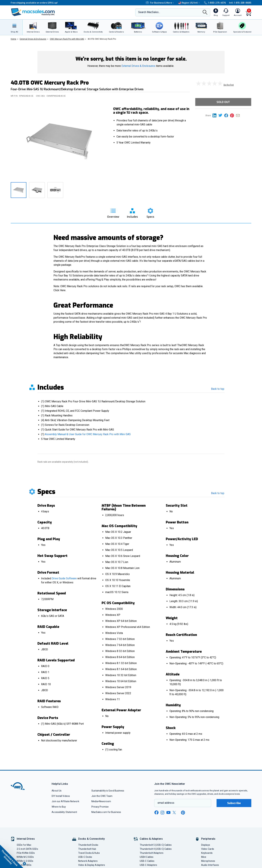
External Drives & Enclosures (138, 66)
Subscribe (234, 803)
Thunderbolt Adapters (152, 853)
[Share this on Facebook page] (227, 115)
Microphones (208, 861)
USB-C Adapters (148, 865)
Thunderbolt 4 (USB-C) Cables (156, 849)
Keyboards (207, 853)
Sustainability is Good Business (108, 791)
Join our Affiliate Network (65, 801)
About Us (57, 791)
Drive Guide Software (64, 578)
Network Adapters (88, 861)
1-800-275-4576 (215, 3)
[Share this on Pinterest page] (233, 115)
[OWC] (33, 12)
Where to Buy (59, 807)
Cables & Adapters (151, 839)
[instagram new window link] (162, 813)
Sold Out (223, 102)
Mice (204, 857)
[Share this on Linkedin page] (215, 115)
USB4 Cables (147, 857)
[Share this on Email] (239, 115)
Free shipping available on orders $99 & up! (34, 3)
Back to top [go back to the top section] (218, 389)
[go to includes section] (132, 212)
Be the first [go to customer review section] (229, 85)
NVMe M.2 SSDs (25, 857)
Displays (206, 845)
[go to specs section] (150, 212)
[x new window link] (175, 812)
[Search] (205, 13)
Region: (189, 3)
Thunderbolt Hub (87, 849)
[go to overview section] (113, 212)
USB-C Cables (147, 861)
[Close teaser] (24, 864)
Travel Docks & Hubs (89, 853)
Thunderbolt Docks (88, 845)
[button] (12, 856)
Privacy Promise (100, 807)
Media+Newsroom (101, 801)
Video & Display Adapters (92, 865)
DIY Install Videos (61, 796)
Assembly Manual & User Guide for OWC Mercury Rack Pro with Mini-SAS (88, 434)
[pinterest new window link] (183, 813)
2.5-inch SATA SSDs (27, 849)
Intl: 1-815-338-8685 (240, 3)
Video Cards (208, 849)
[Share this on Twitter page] (221, 115)
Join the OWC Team (102, 796)
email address (166, 803)
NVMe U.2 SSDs (25, 861)
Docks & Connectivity (91, 839)
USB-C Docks (85, 857)
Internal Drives (26, 839)
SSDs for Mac (24, 845)
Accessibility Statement (64, 812)
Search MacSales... (149, 12)
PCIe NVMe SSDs (26, 853)
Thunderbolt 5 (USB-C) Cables (156, 845)
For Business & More (160, 3)
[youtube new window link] (168, 812)
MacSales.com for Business (106, 812)
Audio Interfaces (210, 865)
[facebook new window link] (156, 813)
